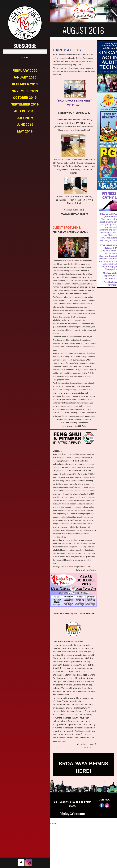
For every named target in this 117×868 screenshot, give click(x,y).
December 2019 (25, 84)
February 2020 (25, 71)
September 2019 (25, 104)
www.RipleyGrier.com (74, 214)
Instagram (29, 863)
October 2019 (25, 98)
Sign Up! (25, 58)
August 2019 (25, 111)
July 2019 (25, 118)
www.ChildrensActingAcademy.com (74, 423)
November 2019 (25, 91)
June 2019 (25, 125)
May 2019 (25, 131)
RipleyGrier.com (72, 814)
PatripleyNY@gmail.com (71, 613)
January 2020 (25, 77)
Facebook (21, 863)
